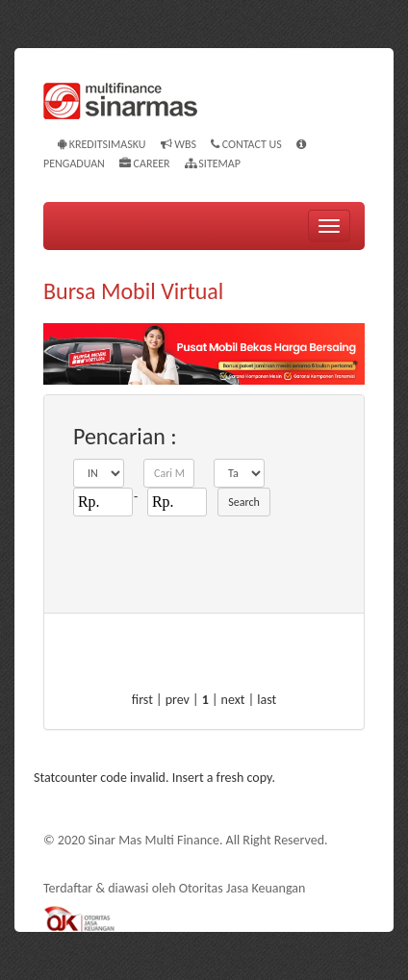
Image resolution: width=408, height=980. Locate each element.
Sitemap (213, 163)
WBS (178, 144)
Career (145, 163)
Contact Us (246, 144)
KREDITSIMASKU (102, 144)
